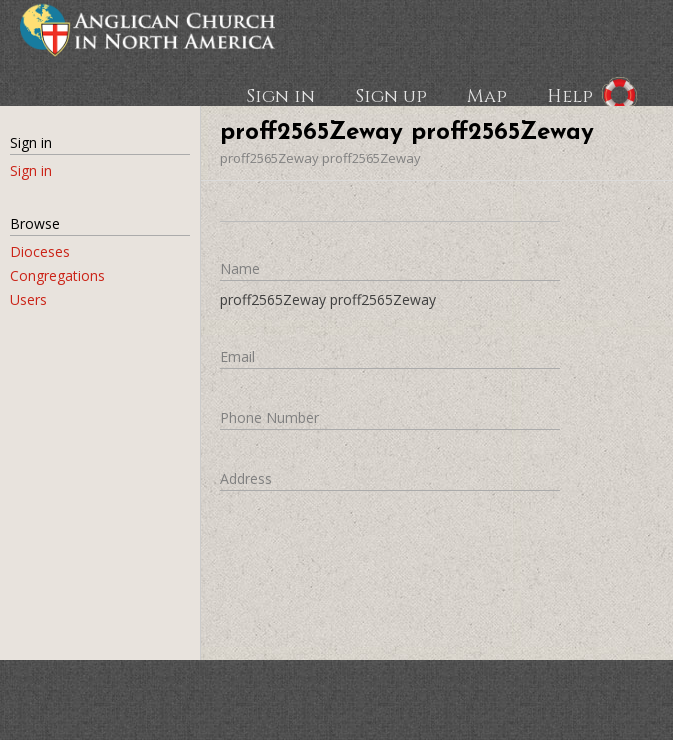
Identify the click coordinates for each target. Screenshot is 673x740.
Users (28, 299)
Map (487, 95)
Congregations (57, 275)
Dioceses (40, 251)
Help (570, 95)
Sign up (391, 95)
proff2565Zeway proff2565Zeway (320, 158)
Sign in (280, 95)
